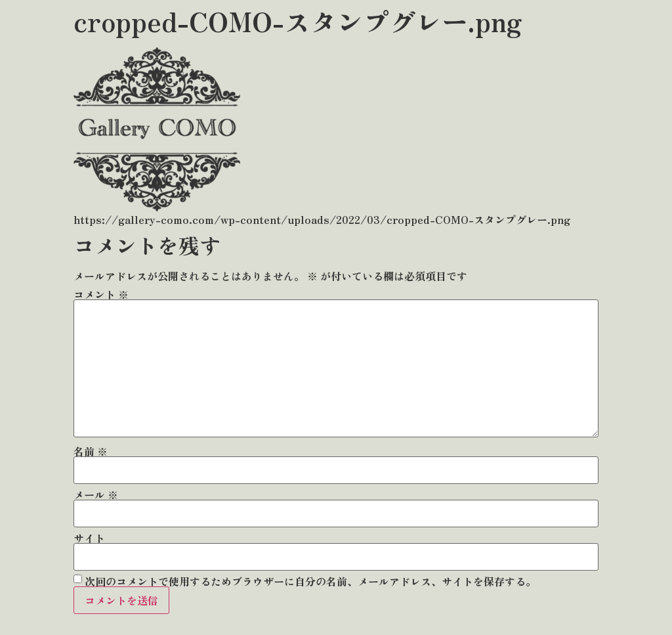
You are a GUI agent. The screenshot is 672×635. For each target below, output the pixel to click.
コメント (101, 294)
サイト (89, 538)
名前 (91, 451)
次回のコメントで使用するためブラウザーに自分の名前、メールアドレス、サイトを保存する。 (310, 581)
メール (96, 494)
